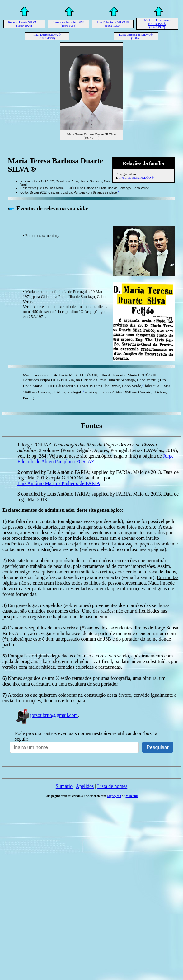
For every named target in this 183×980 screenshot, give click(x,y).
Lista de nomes (112, 786)
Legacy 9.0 (114, 796)
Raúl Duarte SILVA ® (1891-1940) (47, 36)
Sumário (64, 786)
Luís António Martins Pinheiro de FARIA (59, 483)
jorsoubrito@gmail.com (46, 715)
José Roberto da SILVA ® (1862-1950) (113, 24)
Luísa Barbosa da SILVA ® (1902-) (136, 36)
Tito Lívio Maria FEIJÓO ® (136, 178)
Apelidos (85, 786)
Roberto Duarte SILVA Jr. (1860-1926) (24, 24)
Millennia (132, 796)
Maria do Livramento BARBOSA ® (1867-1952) (157, 24)
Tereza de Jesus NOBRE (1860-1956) (68, 24)
